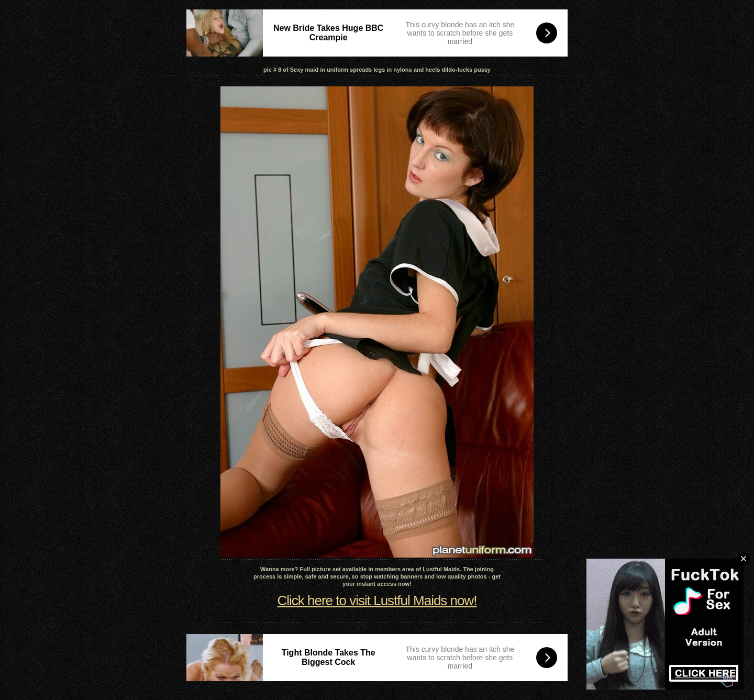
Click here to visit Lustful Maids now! (377, 601)
